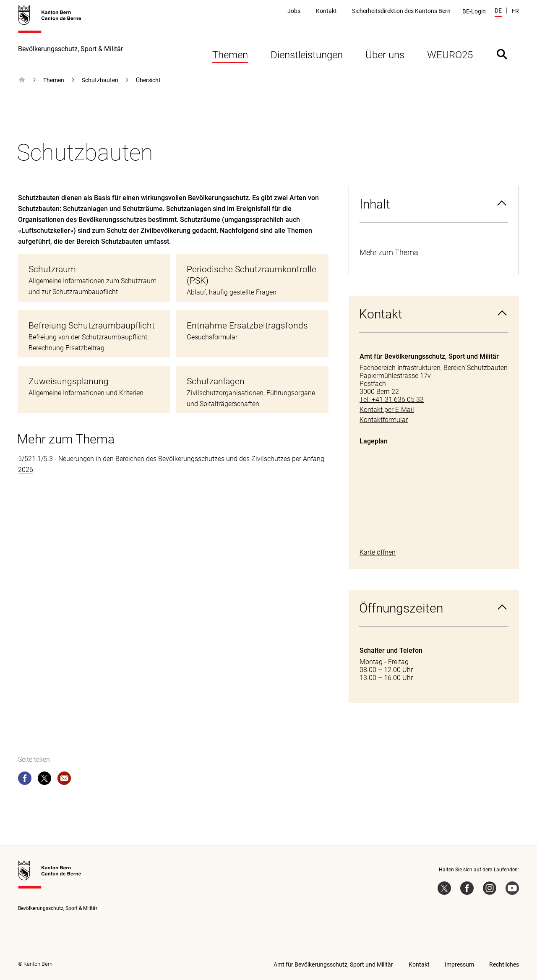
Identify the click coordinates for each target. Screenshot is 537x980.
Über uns (385, 55)
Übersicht (148, 80)
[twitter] (44, 780)
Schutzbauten (100, 80)
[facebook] (25, 780)
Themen (230, 55)
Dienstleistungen (307, 55)
